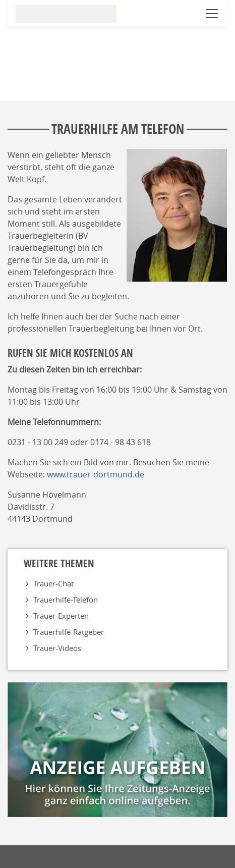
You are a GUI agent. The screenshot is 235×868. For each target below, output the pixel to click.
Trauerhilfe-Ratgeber (69, 632)
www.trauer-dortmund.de (96, 474)
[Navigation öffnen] (212, 14)
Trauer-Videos (57, 648)
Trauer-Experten (61, 616)
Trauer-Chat (53, 583)
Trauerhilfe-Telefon (66, 600)
